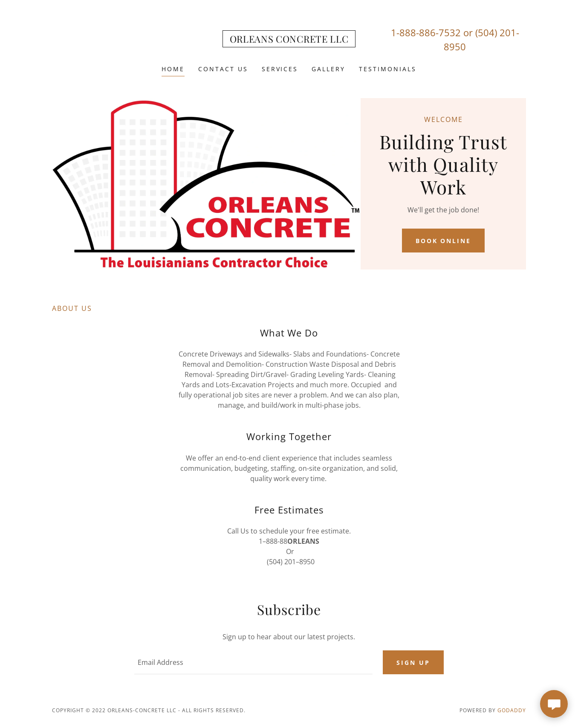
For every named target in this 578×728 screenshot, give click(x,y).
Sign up (413, 663)
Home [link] (173, 69)
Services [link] (280, 69)
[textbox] (253, 662)
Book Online (444, 241)
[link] (289, 40)
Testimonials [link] (388, 69)
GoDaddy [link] (512, 710)
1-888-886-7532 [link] (426, 32)
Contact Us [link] (223, 69)
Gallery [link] (328, 69)
